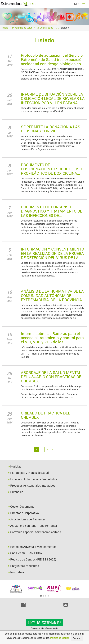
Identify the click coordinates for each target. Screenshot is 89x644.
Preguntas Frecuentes (23, 566)
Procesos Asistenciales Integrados (32, 485)
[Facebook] (23, 605)
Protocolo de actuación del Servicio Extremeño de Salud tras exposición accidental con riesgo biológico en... (52, 60)
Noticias (15, 466)
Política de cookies (60, 638)
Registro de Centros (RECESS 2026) (32, 559)
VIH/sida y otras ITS (47, 28)
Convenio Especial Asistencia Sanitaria (35, 532)
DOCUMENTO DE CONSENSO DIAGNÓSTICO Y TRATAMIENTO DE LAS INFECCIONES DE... (52, 211)
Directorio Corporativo (23, 513)
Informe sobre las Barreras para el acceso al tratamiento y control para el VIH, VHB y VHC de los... (52, 338)
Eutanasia (16, 492)
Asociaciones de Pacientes (27, 519)
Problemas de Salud (22, 28)
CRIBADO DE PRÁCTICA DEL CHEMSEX (45, 415)
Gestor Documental (22, 506)
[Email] (66, 605)
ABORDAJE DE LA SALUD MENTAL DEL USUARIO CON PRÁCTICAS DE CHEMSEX (51, 377)
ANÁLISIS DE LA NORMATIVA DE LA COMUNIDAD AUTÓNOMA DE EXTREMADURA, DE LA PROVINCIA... (53, 295)
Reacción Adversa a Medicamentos (32, 547)
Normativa (16, 572)
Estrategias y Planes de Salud (28, 473)
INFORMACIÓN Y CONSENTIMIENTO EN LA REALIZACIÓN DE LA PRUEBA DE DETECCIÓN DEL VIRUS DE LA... (52, 253)
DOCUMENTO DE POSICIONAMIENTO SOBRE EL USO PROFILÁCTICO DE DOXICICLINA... (51, 169)
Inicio (5, 28)
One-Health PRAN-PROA (25, 553)
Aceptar (77, 638)
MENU (80, 4)
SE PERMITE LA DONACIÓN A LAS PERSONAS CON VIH (51, 129)
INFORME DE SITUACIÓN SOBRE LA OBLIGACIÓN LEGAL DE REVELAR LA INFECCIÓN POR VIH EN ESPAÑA (53, 98)
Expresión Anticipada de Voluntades (33, 479)
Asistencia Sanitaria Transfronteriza (32, 526)
